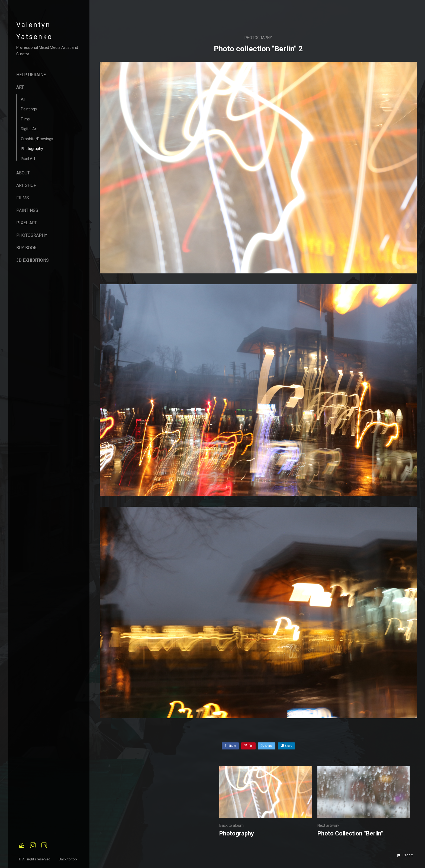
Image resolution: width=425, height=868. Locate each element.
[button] (405, 855)
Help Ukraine (31, 75)
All (23, 99)
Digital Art (29, 129)
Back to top (68, 859)
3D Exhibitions (33, 260)
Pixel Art (28, 159)
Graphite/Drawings (37, 139)
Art (20, 87)
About (23, 173)
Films (25, 119)
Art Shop (26, 185)
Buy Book (26, 248)
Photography (32, 149)
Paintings (29, 109)
